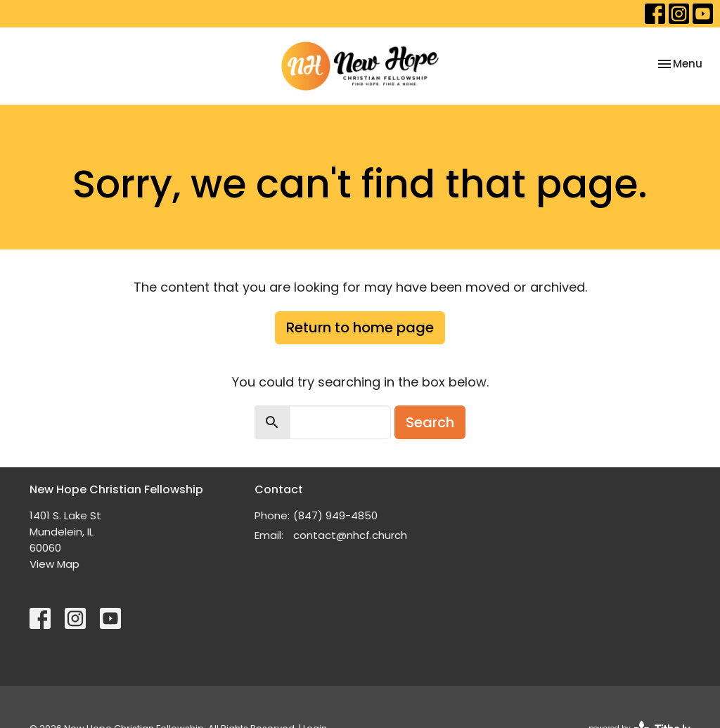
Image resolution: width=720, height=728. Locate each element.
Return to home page (360, 327)
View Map (54, 564)
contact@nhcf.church (350, 535)
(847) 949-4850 (335, 515)
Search (430, 422)
